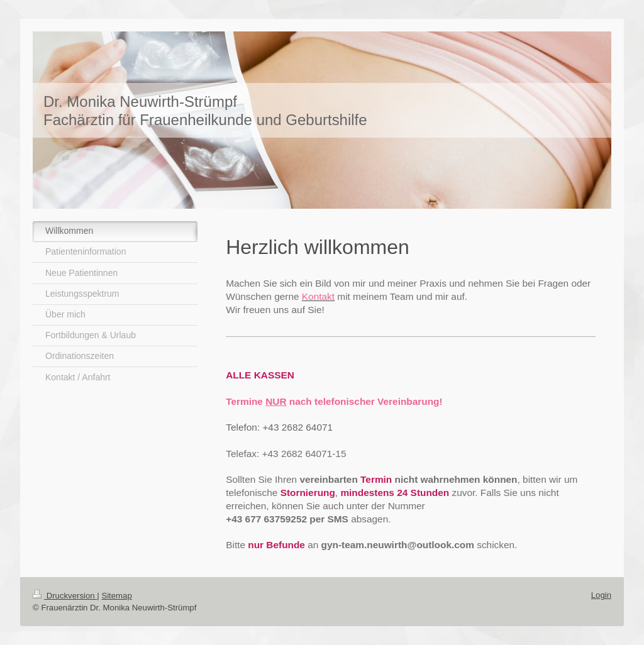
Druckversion (65, 596)
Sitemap (116, 596)
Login (601, 595)
